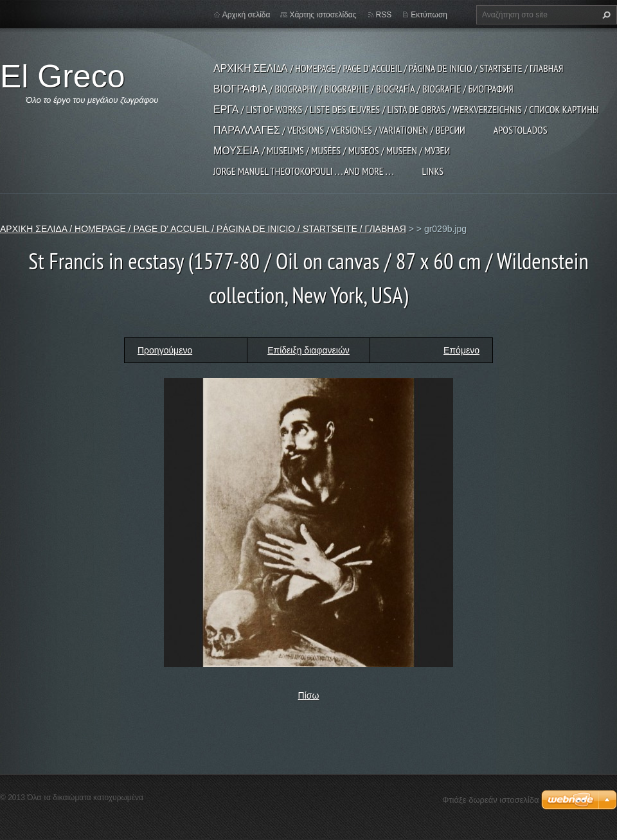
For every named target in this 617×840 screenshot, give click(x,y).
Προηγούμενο (165, 350)
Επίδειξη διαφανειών (308, 350)
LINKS (433, 171)
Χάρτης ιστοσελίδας (323, 15)
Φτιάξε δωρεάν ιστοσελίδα (490, 800)
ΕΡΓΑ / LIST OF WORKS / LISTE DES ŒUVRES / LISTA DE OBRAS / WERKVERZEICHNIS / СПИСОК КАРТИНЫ (406, 109)
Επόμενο (461, 350)
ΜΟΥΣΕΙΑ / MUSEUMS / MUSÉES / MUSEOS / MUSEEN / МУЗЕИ (332, 150)
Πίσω (309, 695)
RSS (384, 15)
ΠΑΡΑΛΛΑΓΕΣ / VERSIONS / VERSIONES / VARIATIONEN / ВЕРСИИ (339, 130)
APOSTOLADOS (521, 130)
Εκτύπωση (429, 15)
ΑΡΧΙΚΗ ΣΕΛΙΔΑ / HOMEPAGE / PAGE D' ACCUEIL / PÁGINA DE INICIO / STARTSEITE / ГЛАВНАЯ (388, 68)
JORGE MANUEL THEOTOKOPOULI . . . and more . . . (303, 171)
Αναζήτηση (605, 15)
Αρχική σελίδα (246, 15)
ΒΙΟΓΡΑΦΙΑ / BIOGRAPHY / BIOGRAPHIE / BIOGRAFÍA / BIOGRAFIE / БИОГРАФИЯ (363, 89)
